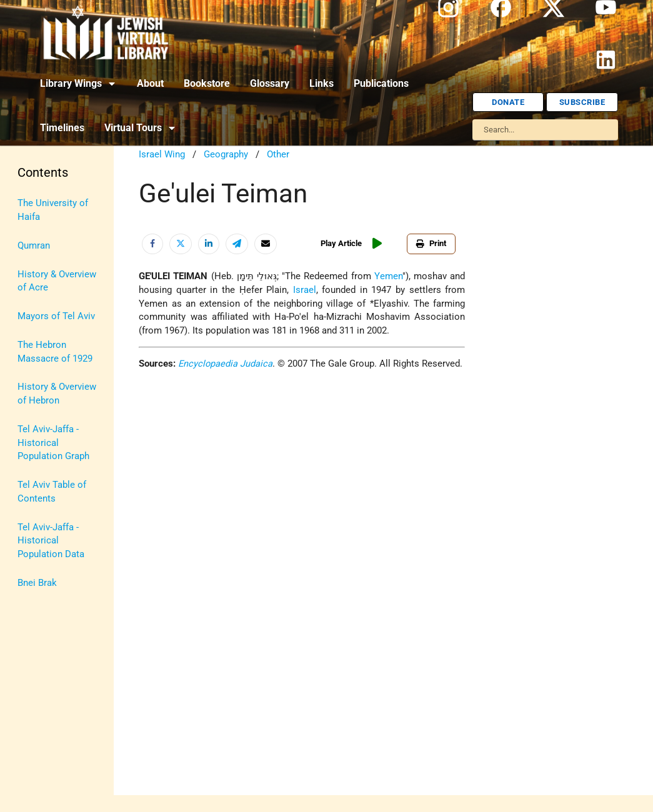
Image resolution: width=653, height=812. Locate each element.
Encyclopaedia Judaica (225, 364)
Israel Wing (162, 155)
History (33, 261)
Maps (29, 375)
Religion (34, 461)
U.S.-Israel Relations (39, 553)
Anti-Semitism (47, 203)
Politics (33, 432)
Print (434, 243)
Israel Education (51, 318)
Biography (38, 232)
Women (33, 617)
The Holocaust (48, 489)
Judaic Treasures (53, 346)
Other (278, 155)
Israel (29, 290)
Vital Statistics (48, 589)
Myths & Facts (47, 404)
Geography (226, 155)
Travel (30, 518)
